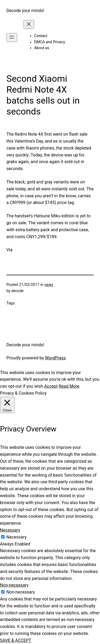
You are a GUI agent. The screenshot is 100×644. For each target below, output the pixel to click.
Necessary (17, 537)
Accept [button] (51, 386)
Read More (69, 386)
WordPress (55, 358)
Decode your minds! (25, 11)
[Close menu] (29, 24)
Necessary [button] (10, 530)
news (49, 285)
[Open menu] (12, 38)
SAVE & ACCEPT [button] (16, 640)
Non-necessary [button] (14, 585)
